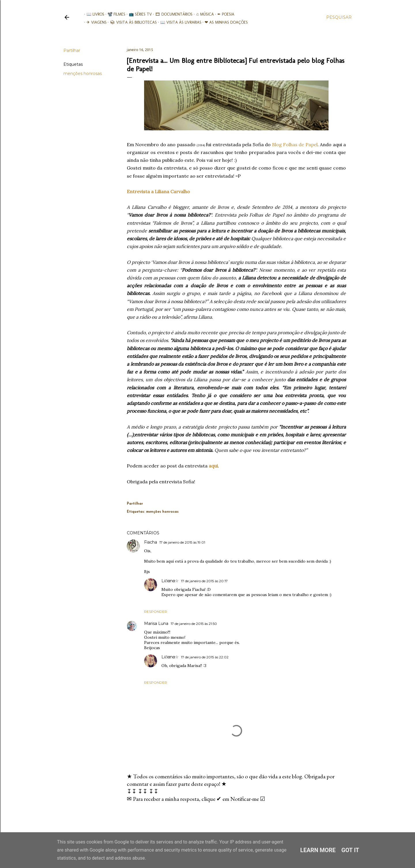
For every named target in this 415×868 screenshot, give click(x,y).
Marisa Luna (156, 623)
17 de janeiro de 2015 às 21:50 (194, 624)
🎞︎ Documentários (172, 14)
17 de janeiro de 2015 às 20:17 (204, 581)
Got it (350, 850)
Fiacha (151, 542)
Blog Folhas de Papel (295, 144)
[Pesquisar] (339, 17)
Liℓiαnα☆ (170, 581)
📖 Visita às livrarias (179, 22)
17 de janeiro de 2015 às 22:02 (205, 657)
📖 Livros (93, 14)
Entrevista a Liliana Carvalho (158, 191)
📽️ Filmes (114, 14)
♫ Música (203, 14)
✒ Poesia (223, 14)
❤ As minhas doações (224, 22)
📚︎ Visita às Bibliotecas (131, 22)
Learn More (318, 850)
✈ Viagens (94, 22)
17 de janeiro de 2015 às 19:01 (182, 542)
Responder (156, 611)
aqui (213, 466)
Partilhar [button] (72, 50)
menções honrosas (83, 74)
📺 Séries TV (138, 14)
